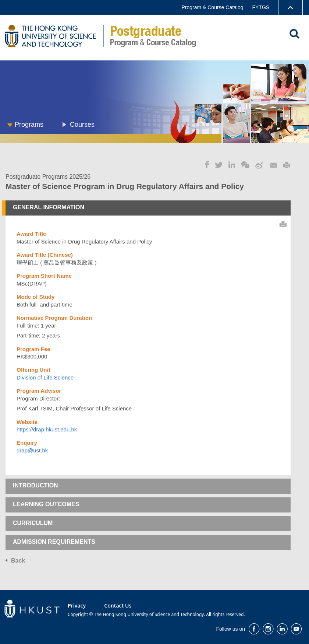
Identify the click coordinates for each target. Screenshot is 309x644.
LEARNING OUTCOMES (46, 504)
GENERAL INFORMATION (49, 207)
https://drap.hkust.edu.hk (47, 429)
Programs (29, 125)
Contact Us (118, 605)
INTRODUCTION (35, 485)
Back (18, 561)
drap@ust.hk (32, 450)
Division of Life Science (45, 377)
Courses (82, 125)
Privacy (77, 605)
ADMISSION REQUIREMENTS (54, 542)
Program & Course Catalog (212, 7)
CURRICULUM (33, 523)
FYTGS (261, 7)
